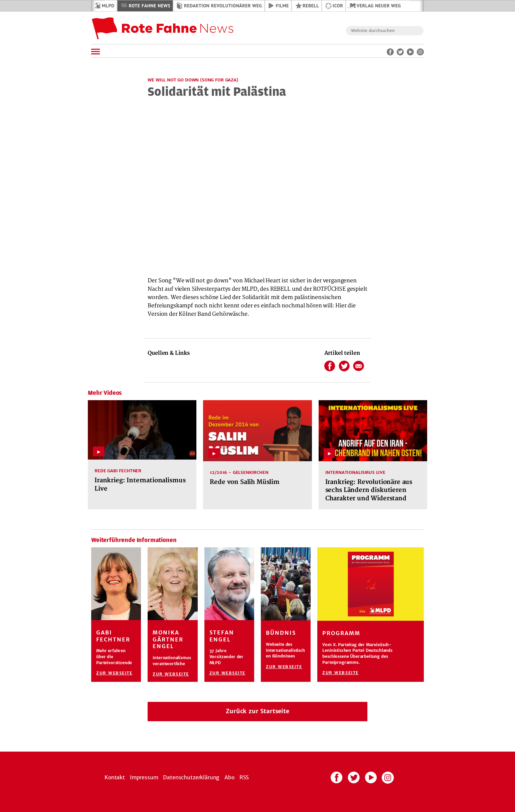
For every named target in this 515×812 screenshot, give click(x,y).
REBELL (311, 6)
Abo (229, 777)
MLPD (108, 6)
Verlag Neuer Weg (379, 6)
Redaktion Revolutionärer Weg (223, 6)
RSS (244, 777)
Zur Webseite (114, 673)
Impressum (144, 777)
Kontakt (115, 777)
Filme (282, 6)
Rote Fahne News (149, 6)
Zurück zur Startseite (257, 711)
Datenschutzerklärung (191, 777)
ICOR (338, 6)
